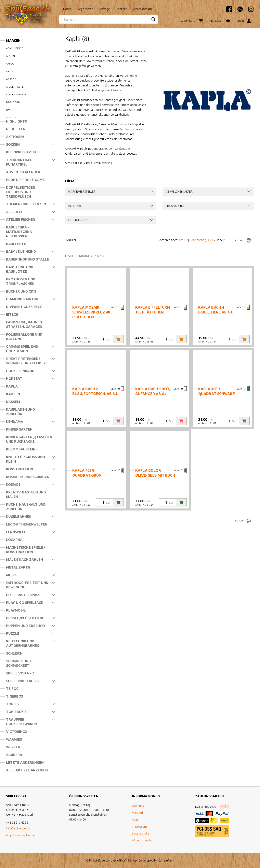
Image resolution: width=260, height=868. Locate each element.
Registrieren (85, 9)
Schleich (14, 653)
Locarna (14, 540)
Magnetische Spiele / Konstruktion (26, 550)
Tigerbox (15, 696)
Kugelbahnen (19, 516)
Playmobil (16, 610)
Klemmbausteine (22, 449)
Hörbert (14, 379)
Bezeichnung (198, 240)
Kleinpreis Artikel (23, 152)
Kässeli (13, 402)
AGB (135, 820)
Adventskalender (23, 172)
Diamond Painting (23, 299)
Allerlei (14, 212)
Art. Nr (183, 240)
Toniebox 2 (16, 712)
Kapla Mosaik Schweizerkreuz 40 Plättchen (91, 312)
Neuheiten (16, 129)
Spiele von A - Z (20, 673)
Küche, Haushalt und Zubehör (26, 507)
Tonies (12, 704)
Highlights (16, 121)
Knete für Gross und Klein (26, 459)
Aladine (11, 56)
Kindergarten (19, 429)
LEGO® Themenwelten (27, 524)
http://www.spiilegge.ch (22, 835)
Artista (11, 71)
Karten (13, 394)
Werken (13, 747)
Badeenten (16, 244)
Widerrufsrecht (142, 840)
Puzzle (13, 633)
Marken (13, 40)
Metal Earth (18, 567)
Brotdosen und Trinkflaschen (21, 281)
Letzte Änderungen (25, 762)
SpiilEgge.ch (101, 860)
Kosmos (13, 484)
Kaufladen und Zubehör (21, 412)
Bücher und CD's (21, 291)
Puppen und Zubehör (25, 626)
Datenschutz (140, 833)
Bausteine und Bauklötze (20, 269)
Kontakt (121, 9)
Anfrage (105, 9)
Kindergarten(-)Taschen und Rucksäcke (29, 439)
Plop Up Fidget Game (25, 180)
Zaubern (14, 755)
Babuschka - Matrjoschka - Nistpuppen (20, 232)
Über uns (138, 806)
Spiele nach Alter (23, 681)
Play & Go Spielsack (25, 603)
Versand (137, 813)
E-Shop (71, 256)
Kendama (15, 422)
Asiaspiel (12, 79)
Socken (13, 144)
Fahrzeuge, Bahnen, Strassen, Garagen (24, 324)
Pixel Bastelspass (23, 595)
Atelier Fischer (21, 219)
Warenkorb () (142, 9)
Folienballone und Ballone (24, 337)
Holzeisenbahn (20, 371)
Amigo (10, 64)
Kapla (12, 386)
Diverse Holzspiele (24, 307)
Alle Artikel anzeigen (27, 770)
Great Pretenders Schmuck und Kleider (26, 361)
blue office (119, 860)
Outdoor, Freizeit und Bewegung (27, 585)
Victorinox (17, 732)
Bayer (10, 110)
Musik (11, 575)
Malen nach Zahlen (24, 559)
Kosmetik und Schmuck (28, 477)
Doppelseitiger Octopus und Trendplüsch (21, 192)
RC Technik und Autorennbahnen (23, 643)
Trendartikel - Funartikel (20, 162)
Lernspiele (16, 532)
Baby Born (13, 102)
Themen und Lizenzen (26, 204)
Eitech (12, 314)
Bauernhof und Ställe (28, 259)
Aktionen (15, 137)
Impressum (139, 827)
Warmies (14, 739)
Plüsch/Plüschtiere (25, 618)
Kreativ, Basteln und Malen (26, 494)
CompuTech (166, 860)
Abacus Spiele (15, 48)
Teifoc (12, 689)
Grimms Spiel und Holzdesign (22, 349)
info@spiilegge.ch (18, 828)
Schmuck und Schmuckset (18, 663)
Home (67, 9)
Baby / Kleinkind (21, 251)
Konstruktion (20, 469)
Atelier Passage (16, 94)
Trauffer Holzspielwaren (21, 722)
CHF (211, 240)
